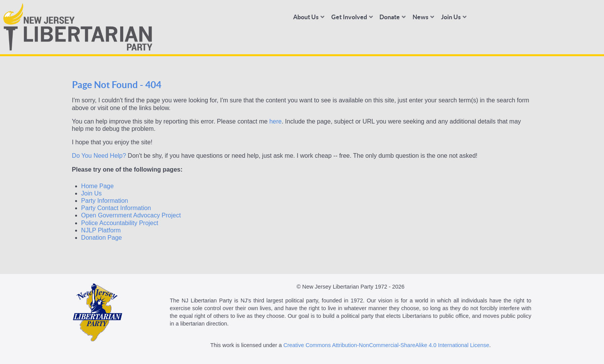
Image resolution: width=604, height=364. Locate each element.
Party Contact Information (116, 208)
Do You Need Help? (99, 156)
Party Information (105, 201)
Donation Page (102, 238)
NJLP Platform (101, 230)
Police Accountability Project (120, 223)
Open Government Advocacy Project (131, 215)
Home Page (98, 186)
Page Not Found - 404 (117, 85)
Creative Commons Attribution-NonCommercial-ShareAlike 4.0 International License (386, 345)
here (275, 121)
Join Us (91, 193)
